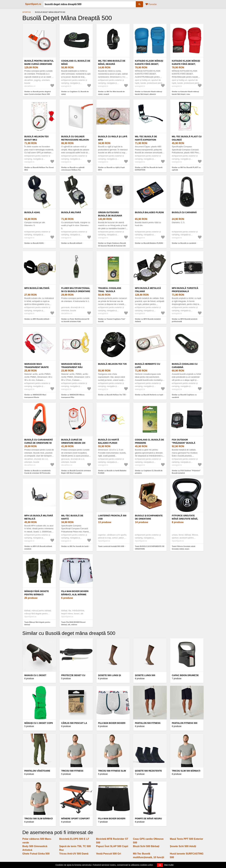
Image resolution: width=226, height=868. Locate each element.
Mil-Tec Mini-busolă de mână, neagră (112, 62)
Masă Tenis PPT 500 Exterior (187, 839)
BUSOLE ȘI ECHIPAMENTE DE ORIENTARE (149, 517)
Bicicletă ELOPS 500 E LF (74, 839)
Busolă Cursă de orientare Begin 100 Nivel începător (73, 443)
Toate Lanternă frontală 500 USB (111, 546)
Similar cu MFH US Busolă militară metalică (38, 548)
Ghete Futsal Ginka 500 (36, 854)
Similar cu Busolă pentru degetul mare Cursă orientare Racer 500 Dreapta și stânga (38, 94)
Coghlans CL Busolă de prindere (150, 441)
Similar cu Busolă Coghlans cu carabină (184, 396)
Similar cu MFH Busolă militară (37, 319)
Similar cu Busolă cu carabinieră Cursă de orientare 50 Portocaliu (37, 472)
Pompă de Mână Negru (148, 819)
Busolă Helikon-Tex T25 (112, 364)
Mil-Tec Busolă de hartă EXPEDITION (146, 138)
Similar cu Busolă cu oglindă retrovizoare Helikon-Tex (73, 169)
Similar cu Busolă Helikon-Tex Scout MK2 (39, 169)
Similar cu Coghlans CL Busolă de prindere (149, 472)
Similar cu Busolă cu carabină (184, 243)
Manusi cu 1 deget (35, 675)
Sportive (27, 12)
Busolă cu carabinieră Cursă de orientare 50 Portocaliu (39, 443)
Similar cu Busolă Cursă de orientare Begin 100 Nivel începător (76, 472)
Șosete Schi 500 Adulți (183, 846)
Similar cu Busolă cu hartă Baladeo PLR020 (112, 472)
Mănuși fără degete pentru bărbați (37, 593)
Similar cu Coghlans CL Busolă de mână (75, 93)
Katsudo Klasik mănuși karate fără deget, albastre (149, 64)
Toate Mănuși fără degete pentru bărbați (37, 623)
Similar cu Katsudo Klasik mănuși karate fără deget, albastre (149, 93)
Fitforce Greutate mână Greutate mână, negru (185, 519)
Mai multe (169, 865)
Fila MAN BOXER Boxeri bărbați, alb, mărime (75, 593)
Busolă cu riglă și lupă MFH (113, 138)
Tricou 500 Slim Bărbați (39, 819)
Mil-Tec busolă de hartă (72, 517)
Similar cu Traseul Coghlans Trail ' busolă (112, 320)
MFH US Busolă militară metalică (39, 517)
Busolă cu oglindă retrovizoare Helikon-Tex (75, 140)
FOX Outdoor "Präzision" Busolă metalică (184, 443)
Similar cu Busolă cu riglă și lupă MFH (111, 169)
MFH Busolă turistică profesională (185, 290)
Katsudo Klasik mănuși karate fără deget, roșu (186, 64)
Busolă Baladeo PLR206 (149, 212)
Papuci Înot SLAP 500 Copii (112, 846)
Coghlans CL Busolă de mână (76, 62)
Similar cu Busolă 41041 (34, 243)
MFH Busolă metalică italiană (148, 290)
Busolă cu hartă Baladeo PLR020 (109, 441)
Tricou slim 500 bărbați (186, 771)
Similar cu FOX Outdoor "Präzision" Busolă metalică (186, 472)
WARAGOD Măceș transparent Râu (72, 366)
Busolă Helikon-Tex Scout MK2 (37, 138)
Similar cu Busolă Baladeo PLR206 (149, 243)
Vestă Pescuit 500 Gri (109, 854)
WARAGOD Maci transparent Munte (37, 366)
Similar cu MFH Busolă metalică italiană (148, 320)
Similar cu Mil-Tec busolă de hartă (75, 546)
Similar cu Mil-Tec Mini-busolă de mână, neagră (111, 93)
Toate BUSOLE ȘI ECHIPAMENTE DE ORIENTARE (150, 548)
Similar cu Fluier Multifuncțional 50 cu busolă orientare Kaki (75, 320)
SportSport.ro (33, 4)
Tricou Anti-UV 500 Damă (74, 854)
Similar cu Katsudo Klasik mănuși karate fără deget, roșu (186, 93)
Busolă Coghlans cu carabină (185, 366)
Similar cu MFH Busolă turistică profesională (185, 320)
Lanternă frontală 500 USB (112, 517)
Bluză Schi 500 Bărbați (146, 846)
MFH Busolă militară (37, 288)
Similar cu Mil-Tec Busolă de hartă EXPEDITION (149, 169)
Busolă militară (71, 212)
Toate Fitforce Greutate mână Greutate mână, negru (184, 548)
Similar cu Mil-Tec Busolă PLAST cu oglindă (186, 169)
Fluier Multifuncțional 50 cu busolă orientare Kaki (76, 291)
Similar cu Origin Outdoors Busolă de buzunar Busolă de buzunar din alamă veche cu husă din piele (112, 246)
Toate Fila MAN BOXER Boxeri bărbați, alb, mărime (73, 623)
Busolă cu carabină (184, 212)
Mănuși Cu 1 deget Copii (39, 723)
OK (160, 865)
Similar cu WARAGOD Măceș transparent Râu (73, 396)
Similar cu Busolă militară (72, 243)
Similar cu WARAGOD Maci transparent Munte (35, 396)
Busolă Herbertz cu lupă (148, 366)
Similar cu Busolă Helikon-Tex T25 (112, 395)
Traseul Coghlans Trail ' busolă (110, 290)
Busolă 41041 (32, 212)
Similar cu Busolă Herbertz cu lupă (149, 395)
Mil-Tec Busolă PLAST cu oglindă (187, 138)
